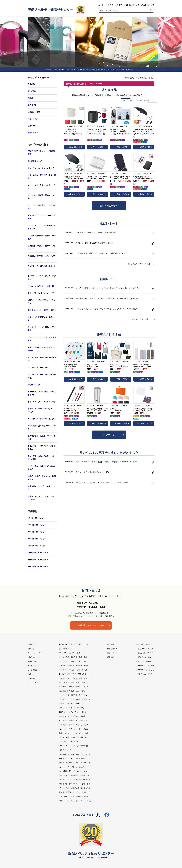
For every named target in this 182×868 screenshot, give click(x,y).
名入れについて (148, 5)
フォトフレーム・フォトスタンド (41, 168)
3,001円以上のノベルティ (38, 567)
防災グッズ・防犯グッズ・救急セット (42, 319)
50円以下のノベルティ (37, 518)
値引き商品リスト (114, 649)
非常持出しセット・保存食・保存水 (42, 310)
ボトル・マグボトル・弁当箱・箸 (41, 286)
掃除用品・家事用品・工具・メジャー (42, 257)
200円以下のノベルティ (37, 532)
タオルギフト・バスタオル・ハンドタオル (42, 448)
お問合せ (109, 5)
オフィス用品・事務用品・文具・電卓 (42, 177)
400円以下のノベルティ (37, 539)
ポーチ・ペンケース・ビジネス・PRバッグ (42, 410)
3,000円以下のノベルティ (38, 560)
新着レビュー (33, 133)
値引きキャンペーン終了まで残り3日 (139, 100)
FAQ (29, 674)
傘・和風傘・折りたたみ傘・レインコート (42, 427)
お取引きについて (132, 5)
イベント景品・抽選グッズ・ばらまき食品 (42, 468)
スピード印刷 (33, 119)
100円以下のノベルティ (37, 525)
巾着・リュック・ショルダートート (42, 402)
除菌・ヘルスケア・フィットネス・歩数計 (42, 349)
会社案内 (119, 5)
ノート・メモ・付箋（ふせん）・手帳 (42, 187)
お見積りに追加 (74, 147)
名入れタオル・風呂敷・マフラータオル (42, 437)
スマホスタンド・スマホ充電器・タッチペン (42, 227)
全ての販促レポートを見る (139, 264)
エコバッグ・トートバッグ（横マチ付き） (42, 376)
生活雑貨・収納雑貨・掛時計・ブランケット (42, 247)
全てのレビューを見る (141, 319)
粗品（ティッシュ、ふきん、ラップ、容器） (41, 498)
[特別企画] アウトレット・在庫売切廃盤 (42, 153)
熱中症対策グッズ (35, 161)
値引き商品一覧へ (109, 206)
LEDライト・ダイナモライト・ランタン (42, 302)
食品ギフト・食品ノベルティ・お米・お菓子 (41, 458)
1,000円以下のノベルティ (38, 553)
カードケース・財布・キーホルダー (42, 419)
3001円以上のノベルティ (145, 674)
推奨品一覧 (109, 435)
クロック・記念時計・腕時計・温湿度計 (42, 237)
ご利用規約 (32, 678)
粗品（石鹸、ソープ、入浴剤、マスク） (42, 488)
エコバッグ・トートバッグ (38, 368)
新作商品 (31, 84)
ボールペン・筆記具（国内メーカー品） (42, 197)
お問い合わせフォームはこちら (91, 625)
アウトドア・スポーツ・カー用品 (41, 293)
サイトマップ (33, 682)
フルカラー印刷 (34, 112)
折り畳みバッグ (34, 385)
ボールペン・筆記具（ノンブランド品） (42, 207)
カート (101, 5)
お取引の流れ (33, 661)
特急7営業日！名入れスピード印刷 (140, 78)
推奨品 (30, 98)
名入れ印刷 (32, 105)
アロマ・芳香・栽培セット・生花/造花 (42, 359)
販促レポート (33, 126)
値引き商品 (32, 91)
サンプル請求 (33, 670)
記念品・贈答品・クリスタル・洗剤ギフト (42, 478)
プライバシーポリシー (36, 653)
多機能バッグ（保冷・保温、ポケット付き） (42, 393)
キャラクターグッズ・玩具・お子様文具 (42, 329)
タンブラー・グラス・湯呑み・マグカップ (42, 278)
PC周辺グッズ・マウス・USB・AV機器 (41, 217)
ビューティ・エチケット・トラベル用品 (42, 339)
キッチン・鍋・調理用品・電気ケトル (42, 268)
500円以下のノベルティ (37, 546)
